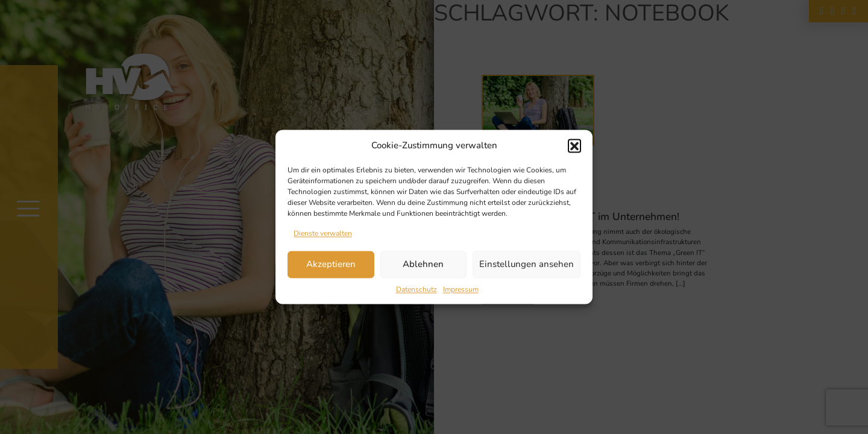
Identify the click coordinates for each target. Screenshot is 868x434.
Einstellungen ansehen (527, 265)
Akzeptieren (331, 265)
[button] (574, 146)
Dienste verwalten (323, 233)
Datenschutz (417, 289)
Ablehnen (423, 265)
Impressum (461, 289)
